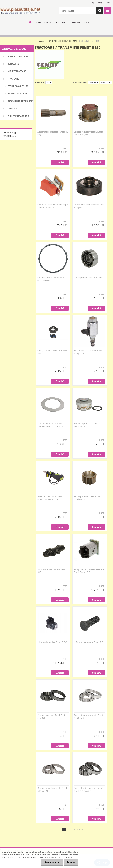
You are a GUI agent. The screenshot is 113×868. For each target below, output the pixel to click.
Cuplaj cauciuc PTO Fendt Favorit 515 (52, 352)
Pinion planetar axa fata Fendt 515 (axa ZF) (88, 498)
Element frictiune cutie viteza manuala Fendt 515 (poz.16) (51, 425)
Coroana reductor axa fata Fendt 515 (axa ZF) (89, 206)
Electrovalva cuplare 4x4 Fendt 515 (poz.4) (88, 352)
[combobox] (94, 83)
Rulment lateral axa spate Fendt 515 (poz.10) (52, 790)
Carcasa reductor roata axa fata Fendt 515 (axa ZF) (88, 133)
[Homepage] (30, 22)
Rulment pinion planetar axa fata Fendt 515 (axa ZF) (89, 790)
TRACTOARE (53, 41)
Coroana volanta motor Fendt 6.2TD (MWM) (51, 279)
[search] (100, 11)
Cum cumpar (60, 22)
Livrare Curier (75, 22)
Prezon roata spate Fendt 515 (90, 642)
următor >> (78, 830)
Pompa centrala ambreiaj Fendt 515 (52, 571)
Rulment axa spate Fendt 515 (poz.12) (51, 717)
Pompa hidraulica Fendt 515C (53, 642)
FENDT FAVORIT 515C (68, 41)
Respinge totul (51, 862)
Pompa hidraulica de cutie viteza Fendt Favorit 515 (89, 571)
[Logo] (20, 11)
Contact (48, 22)
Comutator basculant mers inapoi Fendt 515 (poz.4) (53, 206)
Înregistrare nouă (104, 3)
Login (94, 3)
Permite (71, 862)
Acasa (38, 22)
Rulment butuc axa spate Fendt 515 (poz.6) (88, 717)
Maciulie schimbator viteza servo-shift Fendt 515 (50, 498)
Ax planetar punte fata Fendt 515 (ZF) (53, 133)
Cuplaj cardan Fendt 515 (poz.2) (90, 278)
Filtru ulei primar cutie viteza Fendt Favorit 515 (87, 425)
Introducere (41, 41)
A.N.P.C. (87, 22)
